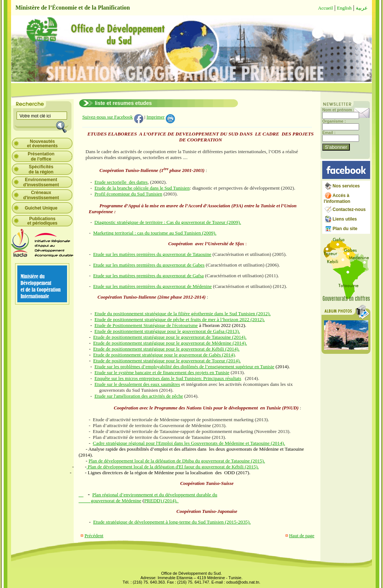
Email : (329, 133)
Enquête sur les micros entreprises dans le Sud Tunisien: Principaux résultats (168, 378)
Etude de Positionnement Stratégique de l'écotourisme (146, 325)
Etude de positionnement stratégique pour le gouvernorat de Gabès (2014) (164, 355)
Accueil (325, 8)
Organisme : (334, 121)
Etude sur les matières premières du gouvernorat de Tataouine (152, 254)
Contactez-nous (349, 210)
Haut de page (302, 536)
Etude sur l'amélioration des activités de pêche (139, 396)
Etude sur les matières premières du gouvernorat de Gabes (149, 265)
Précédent (94, 536)
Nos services (346, 186)
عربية (362, 8)
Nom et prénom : (338, 110)
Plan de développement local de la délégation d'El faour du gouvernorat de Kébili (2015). (173, 467)
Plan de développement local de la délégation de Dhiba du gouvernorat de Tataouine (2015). (177, 461)
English (344, 8)
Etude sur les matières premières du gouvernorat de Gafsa (148, 276)
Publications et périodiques (42, 221)
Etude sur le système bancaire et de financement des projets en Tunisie (162, 372)
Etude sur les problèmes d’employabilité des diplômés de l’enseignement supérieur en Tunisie (184, 367)
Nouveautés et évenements (42, 144)
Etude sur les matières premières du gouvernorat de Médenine (152, 286)
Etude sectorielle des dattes (121, 182)
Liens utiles (345, 219)
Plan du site (345, 229)
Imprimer (156, 117)
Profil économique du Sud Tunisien (128, 194)
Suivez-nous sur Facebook (107, 117)
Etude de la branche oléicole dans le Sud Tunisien (142, 188)
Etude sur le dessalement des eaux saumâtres (137, 384)
